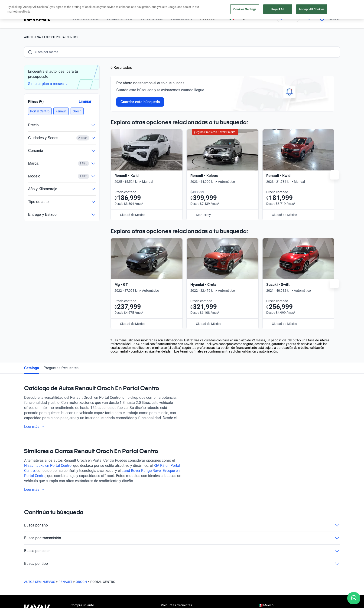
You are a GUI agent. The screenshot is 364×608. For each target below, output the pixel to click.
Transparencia (193, 586)
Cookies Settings (245, 9)
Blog (164, 510)
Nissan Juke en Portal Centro (48, 349)
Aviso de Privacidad (126, 586)
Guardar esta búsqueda (140, 102)
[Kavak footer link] (37, 510)
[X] (61, 550)
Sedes (75, 531)
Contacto (168, 531)
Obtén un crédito (83, 499)
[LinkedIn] (72, 550)
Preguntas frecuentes (61, 251)
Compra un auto (82, 488)
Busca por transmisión (182, 421)
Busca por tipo (182, 447)
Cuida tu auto (80, 520)
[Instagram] (39, 550)
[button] (40, 111)
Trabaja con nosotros (176, 520)
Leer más (34, 310)
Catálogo (32, 251)
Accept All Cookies (312, 9)
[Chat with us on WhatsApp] (354, 598)
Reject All (278, 9)
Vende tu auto (81, 510)
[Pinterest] (95, 550)
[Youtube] (50, 550)
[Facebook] (28, 550)
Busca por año (182, 409)
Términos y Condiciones (162, 586)
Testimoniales (171, 499)
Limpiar (85, 101)
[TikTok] (84, 550)
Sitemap (214, 586)
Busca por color (182, 434)
